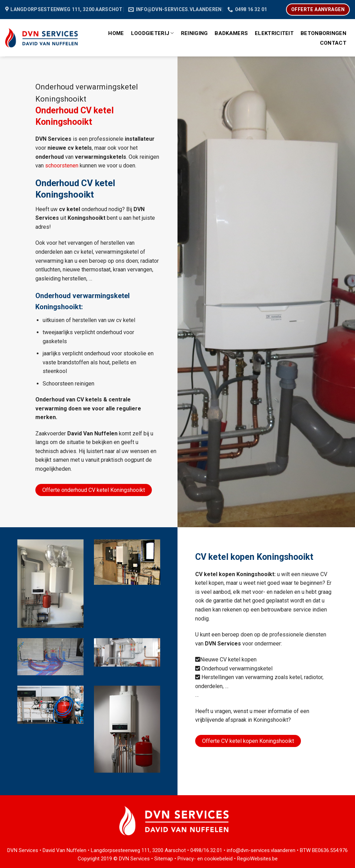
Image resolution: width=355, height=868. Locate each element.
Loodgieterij (153, 33)
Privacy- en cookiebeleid (205, 859)
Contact (333, 43)
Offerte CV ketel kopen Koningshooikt (248, 741)
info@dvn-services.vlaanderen (261, 850)
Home (116, 33)
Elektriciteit (274, 33)
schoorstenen (62, 166)
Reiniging (194, 33)
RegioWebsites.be (257, 859)
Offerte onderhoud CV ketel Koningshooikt (94, 490)
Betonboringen (323, 33)
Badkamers (231, 33)
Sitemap (164, 859)
